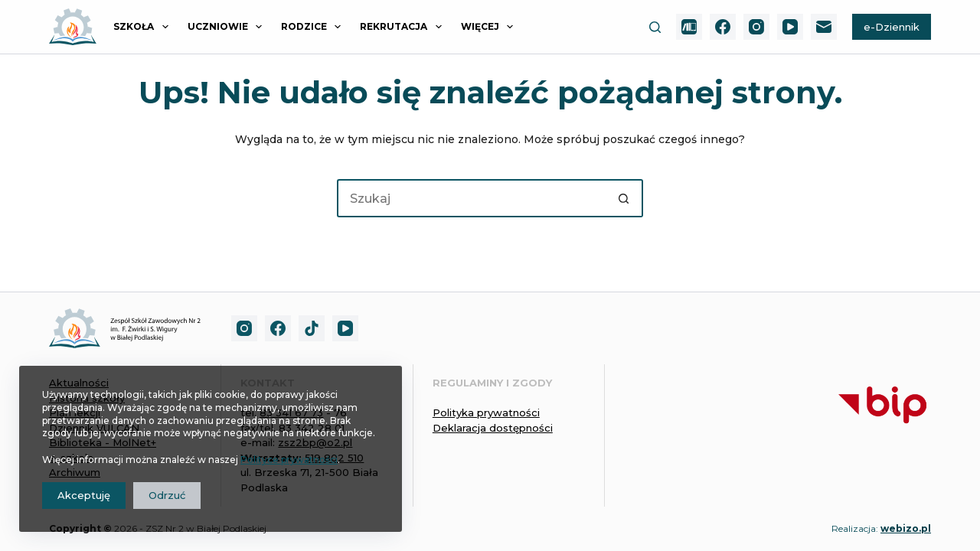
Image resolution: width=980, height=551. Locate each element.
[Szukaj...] (471, 198)
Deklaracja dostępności (493, 428)
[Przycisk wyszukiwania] (624, 198)
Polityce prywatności (289, 460)
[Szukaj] (655, 27)
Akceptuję (84, 495)
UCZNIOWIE (228, 27)
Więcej (490, 27)
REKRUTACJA (403, 27)
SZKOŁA (144, 27)
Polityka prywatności (486, 412)
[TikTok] (312, 328)
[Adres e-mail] (824, 27)
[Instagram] (756, 27)
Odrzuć (167, 495)
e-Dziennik (892, 27)
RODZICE (314, 27)
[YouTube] (790, 27)
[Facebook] (723, 27)
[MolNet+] (689, 27)
